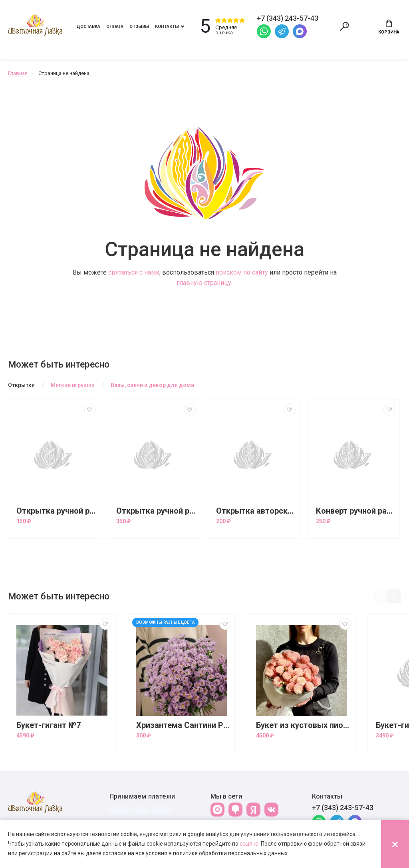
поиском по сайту (242, 272)
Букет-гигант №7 (49, 725)
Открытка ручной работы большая (156, 511)
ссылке (249, 844)
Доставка (88, 27)
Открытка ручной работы (56, 511)
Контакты (167, 27)
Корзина (389, 27)
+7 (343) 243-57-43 (343, 808)
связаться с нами (134, 272)
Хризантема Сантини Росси (184, 725)
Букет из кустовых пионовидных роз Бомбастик (304, 725)
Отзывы (139, 27)
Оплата (115, 27)
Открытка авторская (256, 511)
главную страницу (204, 283)
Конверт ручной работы (356, 511)
